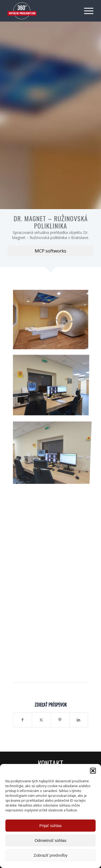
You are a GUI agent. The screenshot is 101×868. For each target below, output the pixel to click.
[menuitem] (86, 11)
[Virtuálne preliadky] (42, 11)
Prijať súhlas (50, 826)
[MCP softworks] (50, 251)
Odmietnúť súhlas (50, 840)
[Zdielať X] (41, 720)
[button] (93, 771)
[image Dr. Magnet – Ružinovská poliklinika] (53, 322)
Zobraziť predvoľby (51, 855)
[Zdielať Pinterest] (60, 720)
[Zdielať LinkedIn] (79, 720)
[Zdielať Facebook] (22, 720)
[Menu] (86, 11)
